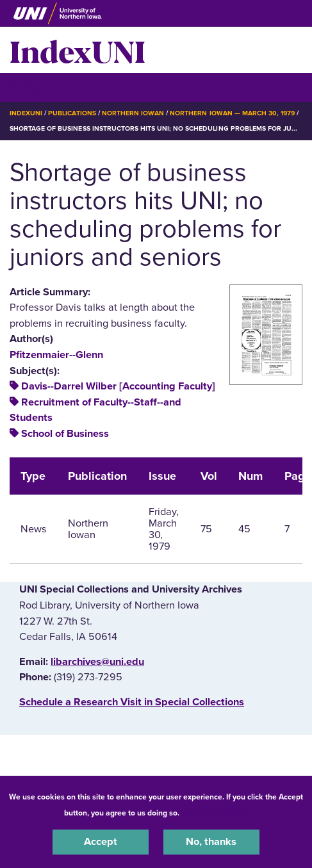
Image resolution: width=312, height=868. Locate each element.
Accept (101, 842)
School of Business (65, 434)
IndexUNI (78, 50)
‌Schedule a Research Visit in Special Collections (132, 702)
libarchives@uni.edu (97, 662)
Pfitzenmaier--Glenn (56, 355)
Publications (72, 113)
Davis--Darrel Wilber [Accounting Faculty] (118, 386)
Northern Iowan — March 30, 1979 (232, 113)
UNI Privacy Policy (215, 813)
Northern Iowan (133, 113)
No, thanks (211, 842)
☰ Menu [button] (32, 87)
